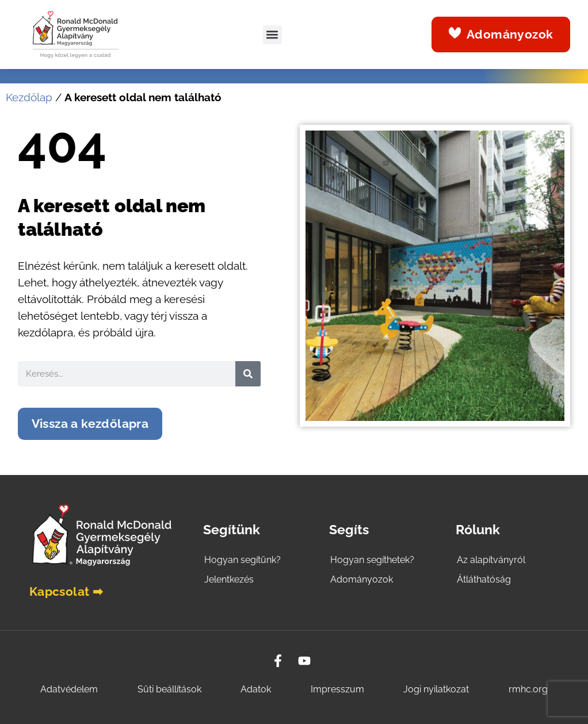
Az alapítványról (491, 560)
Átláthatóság (484, 579)
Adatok (256, 689)
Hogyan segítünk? (243, 560)
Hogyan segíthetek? (372, 560)
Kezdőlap (29, 97)
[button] (272, 35)
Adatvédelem (69, 689)
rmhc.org (528, 689)
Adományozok (362, 579)
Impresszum (337, 689)
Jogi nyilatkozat (436, 689)
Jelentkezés (229, 579)
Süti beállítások (169, 689)
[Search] (248, 374)
